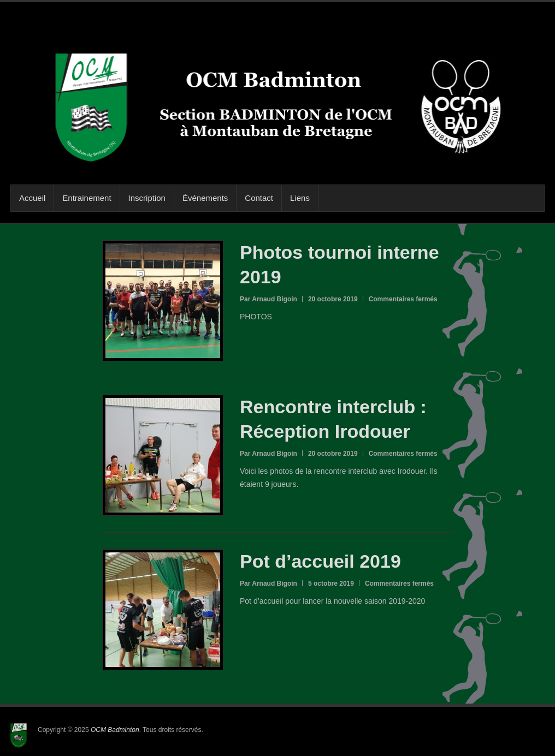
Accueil (32, 198)
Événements (205, 198)
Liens (300, 198)
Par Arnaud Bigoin (268, 299)
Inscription (147, 198)
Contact (259, 198)
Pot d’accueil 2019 (320, 561)
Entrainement (87, 198)
